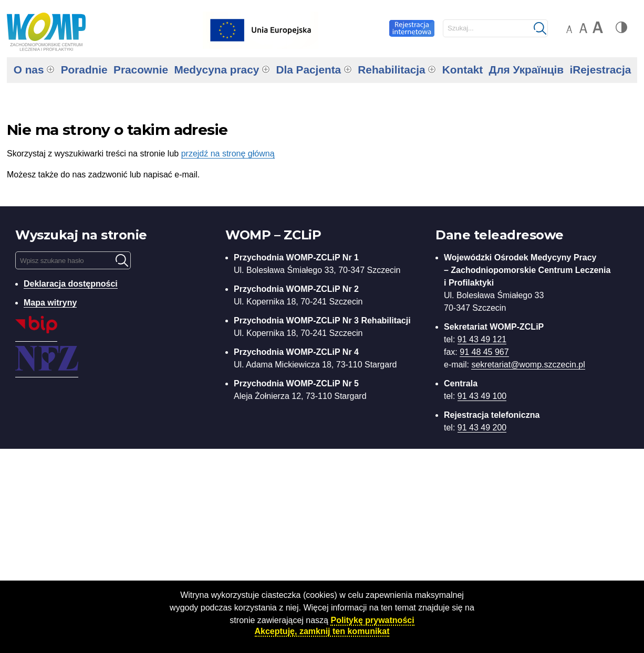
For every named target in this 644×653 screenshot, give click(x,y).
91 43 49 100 (482, 396)
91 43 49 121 (482, 339)
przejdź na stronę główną (228, 154)
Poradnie (84, 70)
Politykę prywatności (372, 620)
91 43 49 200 (482, 428)
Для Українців (527, 70)
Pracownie (141, 70)
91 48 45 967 (484, 352)
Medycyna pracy (216, 70)
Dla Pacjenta (308, 70)
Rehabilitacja (391, 70)
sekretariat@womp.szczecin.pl (528, 365)
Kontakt (463, 70)
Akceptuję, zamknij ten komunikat (322, 631)
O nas (29, 70)
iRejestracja (600, 70)
